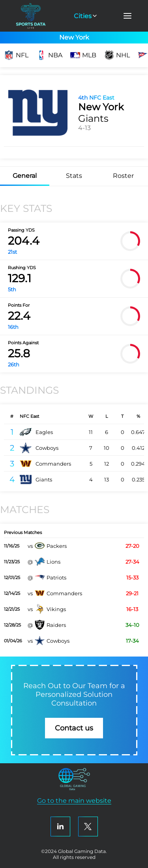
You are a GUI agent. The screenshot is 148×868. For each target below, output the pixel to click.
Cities (86, 16)
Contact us (74, 728)
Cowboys (39, 448)
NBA (49, 55)
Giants (36, 479)
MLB (83, 55)
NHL (117, 55)
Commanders (45, 464)
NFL (16, 55)
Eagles (36, 432)
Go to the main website (74, 801)
